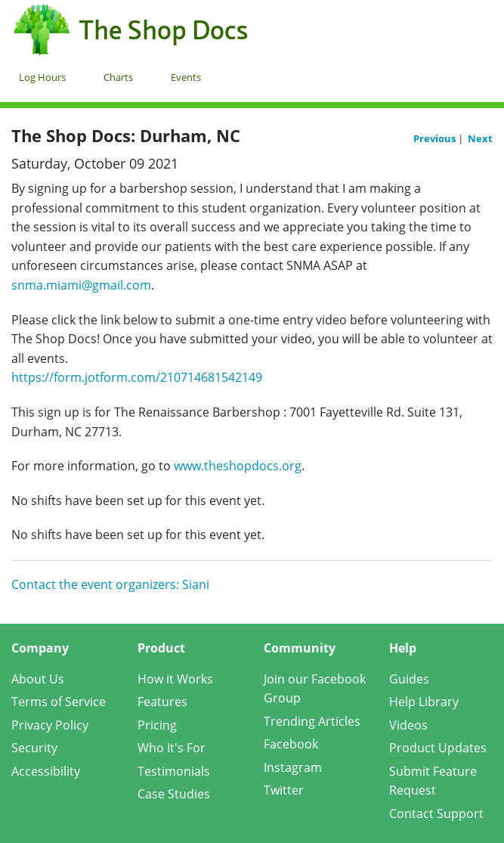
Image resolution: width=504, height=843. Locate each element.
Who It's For (172, 748)
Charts (118, 77)
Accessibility (46, 771)
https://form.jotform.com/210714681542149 (137, 377)
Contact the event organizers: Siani (110, 584)
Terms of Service (59, 702)
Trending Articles (312, 721)
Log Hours (42, 77)
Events (186, 77)
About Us (38, 679)
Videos (408, 725)
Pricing (157, 725)
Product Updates (438, 748)
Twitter (284, 790)
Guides (409, 679)
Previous (436, 138)
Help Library (424, 702)
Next (480, 138)
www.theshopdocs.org (238, 466)
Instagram (293, 767)
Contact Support (436, 814)
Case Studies (174, 794)
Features (162, 702)
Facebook (291, 744)
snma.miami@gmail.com (81, 285)
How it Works (175, 679)
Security (34, 748)
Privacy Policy (50, 725)
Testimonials (174, 771)
